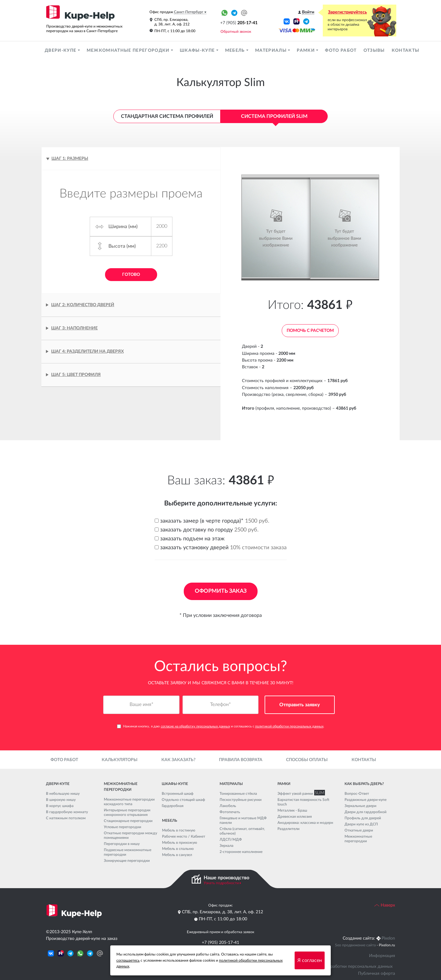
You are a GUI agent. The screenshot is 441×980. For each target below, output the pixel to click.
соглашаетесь (128, 960)
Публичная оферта (377, 974)
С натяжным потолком (66, 818)
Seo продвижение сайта (355, 945)
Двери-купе (61, 51)
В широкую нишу (61, 800)
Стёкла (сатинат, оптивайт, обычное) (242, 831)
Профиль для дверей (363, 818)
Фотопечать (230, 812)
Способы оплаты (307, 760)
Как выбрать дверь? (364, 784)
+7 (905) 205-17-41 (221, 943)
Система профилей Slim (274, 116)
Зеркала (226, 846)
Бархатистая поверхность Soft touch (303, 802)
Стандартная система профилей (167, 116)
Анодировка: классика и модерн (305, 823)
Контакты (406, 51)
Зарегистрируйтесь (347, 12)
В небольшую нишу (63, 794)
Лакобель (228, 806)
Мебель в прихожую (180, 843)
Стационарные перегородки (128, 821)
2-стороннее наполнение (241, 852)
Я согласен (310, 960)
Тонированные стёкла (238, 794)
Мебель (236, 51)
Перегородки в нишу (122, 844)
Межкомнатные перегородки (129, 51)
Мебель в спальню (178, 849)
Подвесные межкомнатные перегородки (128, 852)
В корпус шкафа (60, 806)
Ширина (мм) (123, 227)
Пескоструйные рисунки (241, 800)
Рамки (306, 51)
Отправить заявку (300, 705)
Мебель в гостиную (179, 830)
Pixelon (388, 938)
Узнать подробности (221, 883)
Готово (131, 275)
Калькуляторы (120, 760)
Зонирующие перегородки (127, 861)
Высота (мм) (122, 246)
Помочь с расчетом (310, 331)
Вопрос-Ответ (357, 794)
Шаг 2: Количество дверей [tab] (83, 305)
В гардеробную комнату (67, 812)
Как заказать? (178, 760)
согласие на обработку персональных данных (195, 726)
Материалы (271, 51)
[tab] (131, 375)
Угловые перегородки (123, 827)
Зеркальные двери (360, 806)
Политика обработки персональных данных (349, 967)
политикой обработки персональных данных (289, 726)
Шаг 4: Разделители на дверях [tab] (87, 351)
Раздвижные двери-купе (366, 800)
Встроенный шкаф (178, 794)
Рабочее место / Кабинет (184, 836)
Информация (382, 956)
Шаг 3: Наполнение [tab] (74, 328)
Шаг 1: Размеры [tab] (70, 159)
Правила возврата (241, 760)
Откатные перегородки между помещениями (130, 835)
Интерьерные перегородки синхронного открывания (127, 812)
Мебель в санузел (177, 855)
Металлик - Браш (292, 810)
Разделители (288, 829)
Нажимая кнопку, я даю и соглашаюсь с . (221, 726)
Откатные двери (359, 830)
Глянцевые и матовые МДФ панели (243, 820)
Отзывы (374, 51)
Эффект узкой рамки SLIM (300, 794)
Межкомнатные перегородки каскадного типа (129, 802)
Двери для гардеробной (366, 812)
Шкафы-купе (198, 51)
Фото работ (341, 51)
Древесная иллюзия (295, 817)
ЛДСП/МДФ (231, 839)
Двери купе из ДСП (361, 824)
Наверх (385, 905)
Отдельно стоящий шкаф (183, 800)
